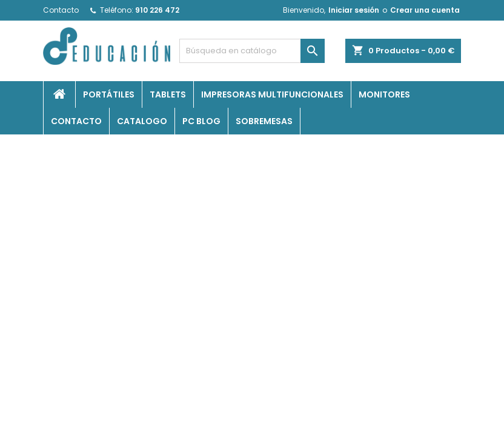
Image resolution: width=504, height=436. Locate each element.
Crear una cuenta (425, 10)
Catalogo (142, 121)
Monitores (384, 94)
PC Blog (201, 121)
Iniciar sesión (354, 10)
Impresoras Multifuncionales (272, 94)
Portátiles (109, 94)
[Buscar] (252, 51)
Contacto (61, 10)
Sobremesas (264, 121)
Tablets (168, 94)
